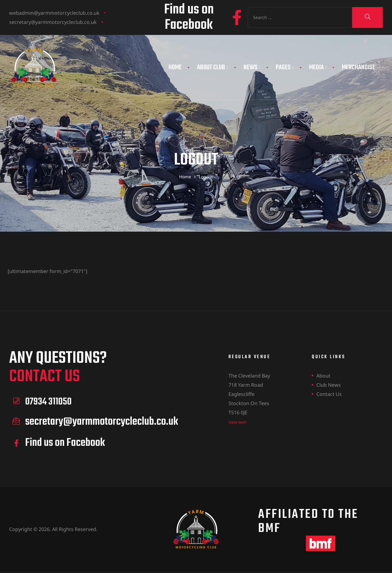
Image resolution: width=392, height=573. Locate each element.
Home (175, 67)
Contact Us (329, 394)
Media (318, 67)
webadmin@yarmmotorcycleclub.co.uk (54, 13)
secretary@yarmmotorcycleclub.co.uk (53, 22)
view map (237, 422)
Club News (329, 385)
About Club (212, 67)
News (252, 67)
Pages (285, 67)
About (323, 376)
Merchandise (358, 67)
